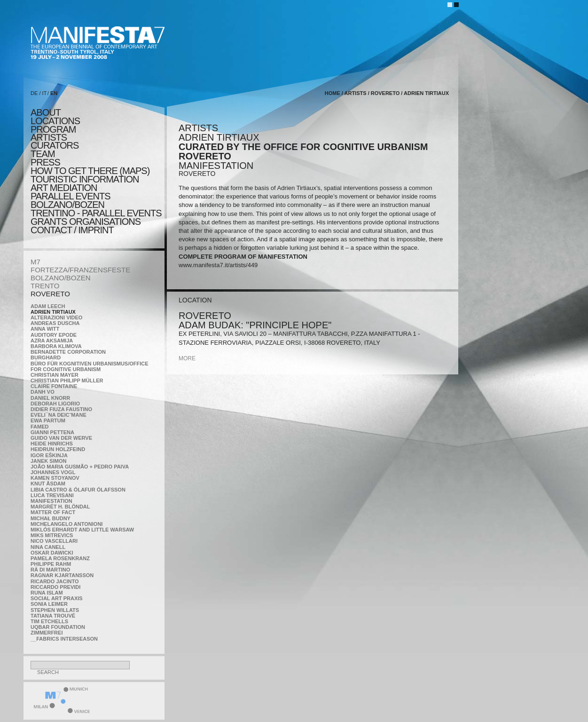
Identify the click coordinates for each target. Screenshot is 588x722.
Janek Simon (48, 461)
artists (49, 137)
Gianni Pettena (52, 432)
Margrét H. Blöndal (60, 507)
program (53, 129)
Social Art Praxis (57, 598)
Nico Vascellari (54, 541)
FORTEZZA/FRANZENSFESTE (80, 270)
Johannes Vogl (53, 472)
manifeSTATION (51, 501)
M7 (35, 262)
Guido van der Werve (61, 438)
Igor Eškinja (49, 455)
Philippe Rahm (51, 564)
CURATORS (55, 145)
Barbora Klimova (56, 346)
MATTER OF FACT (53, 512)
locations (55, 121)
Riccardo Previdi (55, 587)
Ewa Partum (48, 421)
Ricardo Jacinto (55, 581)
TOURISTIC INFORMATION (85, 179)
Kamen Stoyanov (55, 478)
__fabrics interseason (64, 639)
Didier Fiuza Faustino (61, 409)
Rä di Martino (50, 570)
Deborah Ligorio (55, 404)
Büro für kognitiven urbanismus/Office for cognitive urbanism (90, 366)
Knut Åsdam (48, 484)
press (45, 162)
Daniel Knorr (50, 398)
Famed (40, 427)
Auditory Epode (54, 335)
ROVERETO (50, 294)
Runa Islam (47, 593)
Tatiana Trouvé (53, 616)
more (187, 358)
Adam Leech (48, 306)
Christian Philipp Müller (67, 381)
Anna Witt (45, 329)
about (46, 112)
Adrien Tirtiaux (53, 312)
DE (34, 93)
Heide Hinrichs (52, 444)
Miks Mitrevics (52, 535)
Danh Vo (43, 392)
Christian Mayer (55, 375)
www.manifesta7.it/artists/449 (218, 265)
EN (54, 93)
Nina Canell (48, 547)
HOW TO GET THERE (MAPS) (90, 171)
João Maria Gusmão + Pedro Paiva (80, 467)
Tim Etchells (49, 621)
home (333, 93)
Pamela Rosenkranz (60, 558)
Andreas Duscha (55, 323)
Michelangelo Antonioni (67, 524)
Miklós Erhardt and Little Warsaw (82, 530)
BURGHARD (46, 357)
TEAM (43, 154)
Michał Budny (51, 518)
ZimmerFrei (47, 633)
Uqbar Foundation (58, 627)
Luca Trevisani (52, 495)
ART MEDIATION (64, 188)
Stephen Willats (55, 610)
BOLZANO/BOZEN (61, 278)
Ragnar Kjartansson (62, 575)
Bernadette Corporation (68, 352)
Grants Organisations (86, 222)
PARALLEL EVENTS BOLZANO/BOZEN (71, 200)
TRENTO (45, 286)
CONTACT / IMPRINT (72, 230)
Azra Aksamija (52, 341)
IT (45, 93)
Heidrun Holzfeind (58, 449)
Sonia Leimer (49, 604)
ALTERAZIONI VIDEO (56, 317)
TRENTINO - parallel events (96, 213)
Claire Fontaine (54, 386)
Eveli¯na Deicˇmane (59, 415)
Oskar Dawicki (52, 553)
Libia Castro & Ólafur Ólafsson (78, 490)
